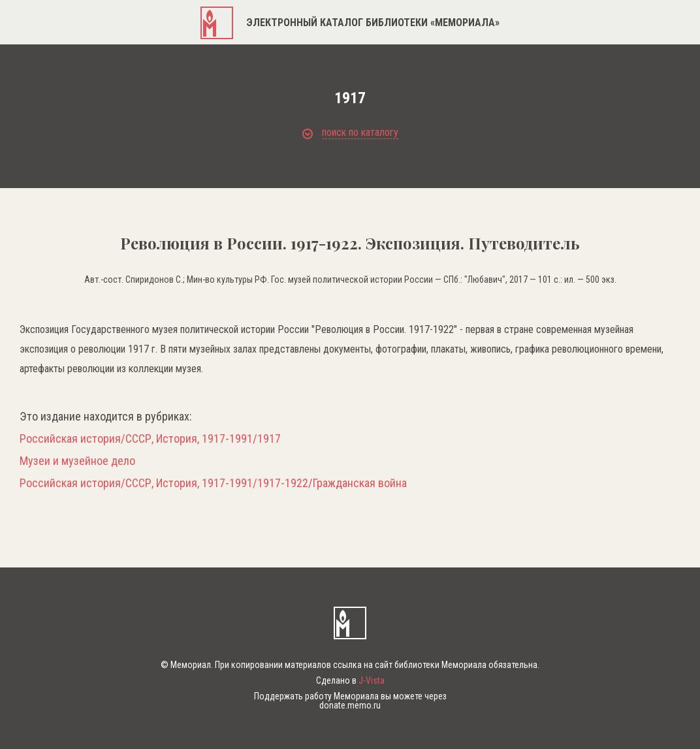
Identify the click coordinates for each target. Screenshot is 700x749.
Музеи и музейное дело (77, 461)
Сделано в (350, 680)
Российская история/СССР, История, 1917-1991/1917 (150, 439)
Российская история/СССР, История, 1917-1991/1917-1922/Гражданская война (213, 483)
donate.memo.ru (350, 705)
